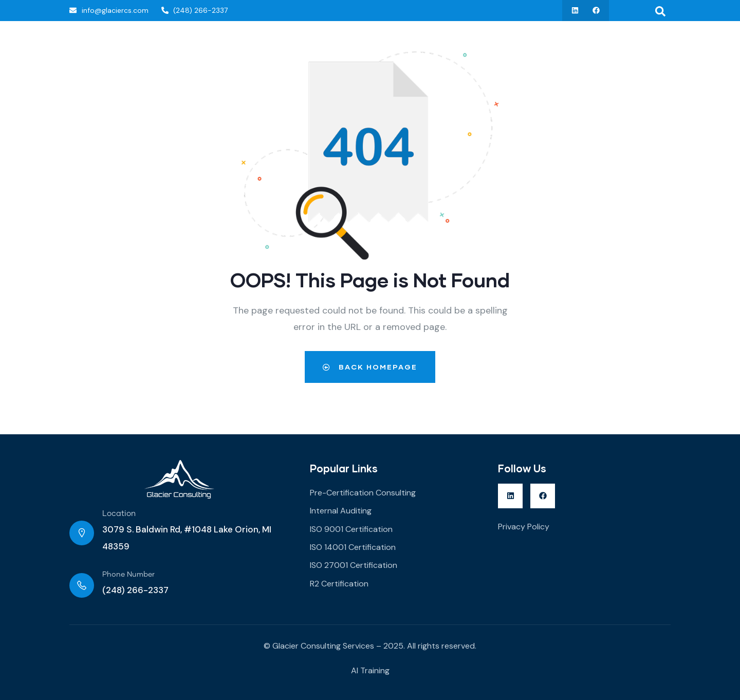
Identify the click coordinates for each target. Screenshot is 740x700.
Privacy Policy (524, 527)
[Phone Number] (82, 585)
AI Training (370, 670)
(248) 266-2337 (135, 590)
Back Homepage (370, 367)
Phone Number (128, 575)
